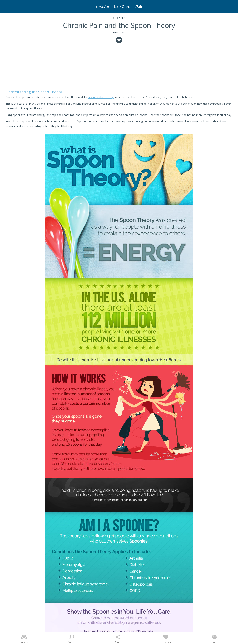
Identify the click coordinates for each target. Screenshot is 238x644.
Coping (119, 18)
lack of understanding (101, 97)
